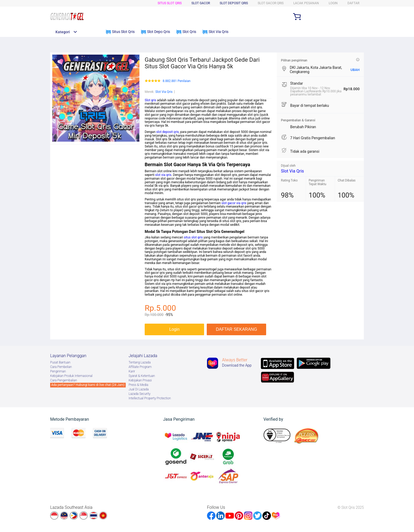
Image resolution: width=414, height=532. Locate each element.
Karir (132, 371)
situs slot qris (193, 237)
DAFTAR (353, 3)
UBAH (355, 70)
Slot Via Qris (164, 92)
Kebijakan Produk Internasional (71, 376)
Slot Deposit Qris (234, 3)
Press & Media (138, 385)
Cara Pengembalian (64, 380)
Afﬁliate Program (140, 367)
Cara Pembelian (61, 367)
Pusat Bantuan (60, 362)
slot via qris (163, 175)
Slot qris (150, 100)
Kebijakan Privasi (140, 380)
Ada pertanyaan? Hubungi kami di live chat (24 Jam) (88, 385)
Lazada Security (140, 394)
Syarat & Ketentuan (142, 376)
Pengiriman (58, 371)
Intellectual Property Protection (150, 398)
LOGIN (333, 3)
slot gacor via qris (234, 203)
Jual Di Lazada (139, 389)
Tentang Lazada (140, 362)
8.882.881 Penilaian (177, 81)
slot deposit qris (168, 132)
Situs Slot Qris (170, 3)
